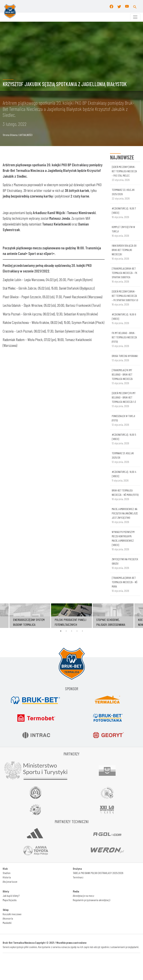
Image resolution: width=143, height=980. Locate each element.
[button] (135, 6)
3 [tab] (72, 631)
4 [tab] (77, 631)
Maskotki (7, 923)
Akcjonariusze (10, 882)
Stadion (7, 873)
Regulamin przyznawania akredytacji (92, 900)
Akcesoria (8, 918)
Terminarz (78, 877)
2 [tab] (66, 631)
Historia (7, 877)
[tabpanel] (71, 616)
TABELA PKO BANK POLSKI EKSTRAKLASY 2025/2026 (98, 873)
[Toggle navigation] (135, 17)
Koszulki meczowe (12, 914)
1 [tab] (61, 631)
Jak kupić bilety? (11, 896)
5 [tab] (82, 631)
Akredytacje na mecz (83, 896)
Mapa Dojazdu (10, 900)
